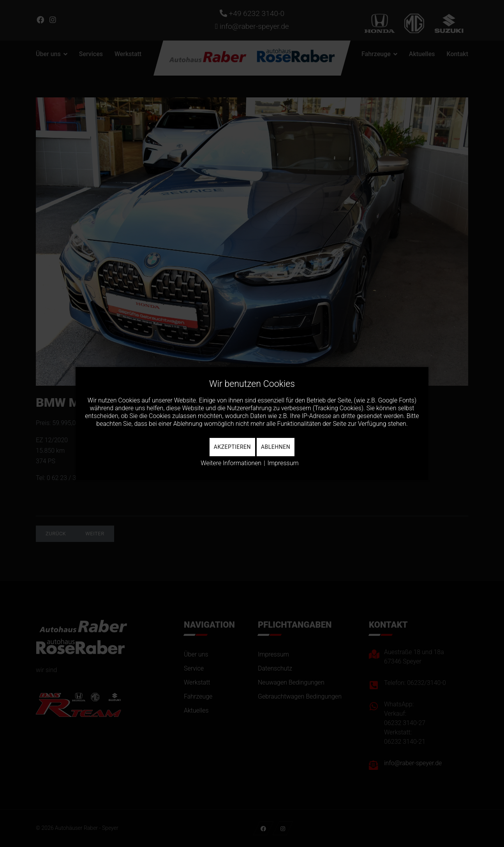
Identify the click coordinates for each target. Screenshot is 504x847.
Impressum (283, 463)
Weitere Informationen (231, 463)
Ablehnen (276, 447)
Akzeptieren (232, 447)
